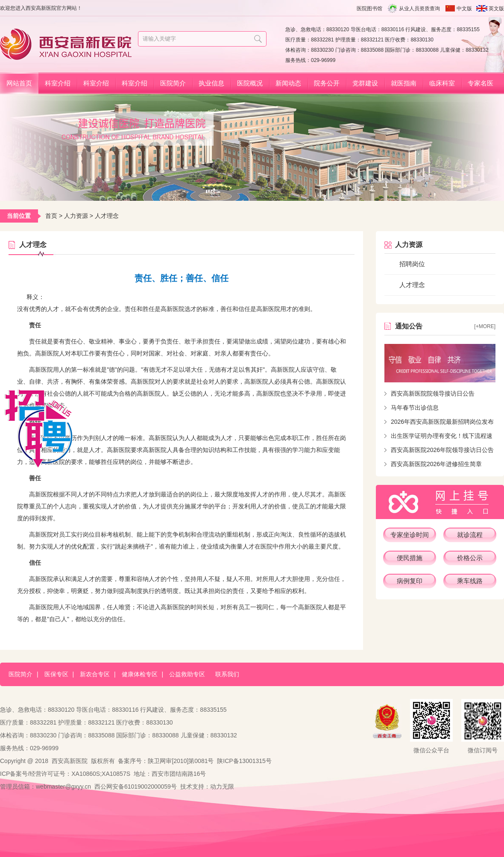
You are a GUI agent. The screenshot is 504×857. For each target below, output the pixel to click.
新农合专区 (95, 674)
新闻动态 (288, 83)
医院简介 (173, 83)
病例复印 (410, 581)
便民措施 (410, 558)
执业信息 (211, 83)
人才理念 (412, 285)
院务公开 (327, 83)
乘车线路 (470, 581)
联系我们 (227, 674)
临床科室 (442, 83)
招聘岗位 (412, 264)
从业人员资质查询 (419, 9)
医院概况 (250, 83)
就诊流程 (470, 535)
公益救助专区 (187, 674)
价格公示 (470, 558)
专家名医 (481, 83)
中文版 (464, 9)
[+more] (485, 326)
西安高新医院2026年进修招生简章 (436, 464)
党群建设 (365, 83)
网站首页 (19, 83)
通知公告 (409, 326)
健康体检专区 (140, 674)
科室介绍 (58, 83)
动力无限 (222, 787)
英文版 (496, 9)
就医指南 (404, 83)
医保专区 (56, 674)
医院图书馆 (369, 9)
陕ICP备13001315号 (244, 761)
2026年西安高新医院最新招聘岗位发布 (442, 422)
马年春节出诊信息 (415, 408)
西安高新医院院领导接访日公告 (433, 393)
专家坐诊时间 (410, 535)
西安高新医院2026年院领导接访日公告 (442, 450)
